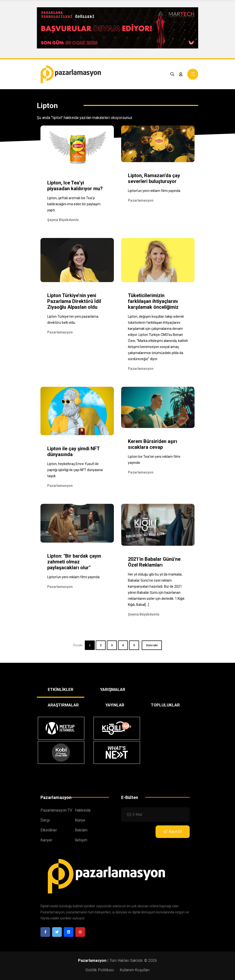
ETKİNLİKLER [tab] (61, 689)
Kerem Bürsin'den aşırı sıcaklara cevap (153, 444)
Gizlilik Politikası (100, 970)
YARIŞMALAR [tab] (113, 689)
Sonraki (152, 645)
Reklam (81, 830)
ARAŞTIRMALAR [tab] (63, 705)
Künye (80, 820)
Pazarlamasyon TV (56, 810)
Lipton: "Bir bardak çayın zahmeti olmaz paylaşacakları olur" (74, 562)
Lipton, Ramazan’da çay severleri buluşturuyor (154, 178)
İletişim (81, 840)
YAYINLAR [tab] (115, 705)
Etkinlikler (49, 830)
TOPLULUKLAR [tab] (165, 705)
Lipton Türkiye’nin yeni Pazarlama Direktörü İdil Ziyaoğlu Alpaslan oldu (74, 301)
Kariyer (46, 840)
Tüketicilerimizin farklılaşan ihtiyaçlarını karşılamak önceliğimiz (153, 301)
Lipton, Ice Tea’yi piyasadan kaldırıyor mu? (75, 186)
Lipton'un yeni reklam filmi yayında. (154, 191)
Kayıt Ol (172, 832)
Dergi (45, 820)
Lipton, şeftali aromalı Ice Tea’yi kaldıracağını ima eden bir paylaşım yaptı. (74, 204)
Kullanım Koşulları (135, 970)
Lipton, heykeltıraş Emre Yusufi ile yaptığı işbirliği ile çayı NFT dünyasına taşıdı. (75, 470)
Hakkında (83, 810)
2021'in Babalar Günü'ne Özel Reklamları (154, 562)
